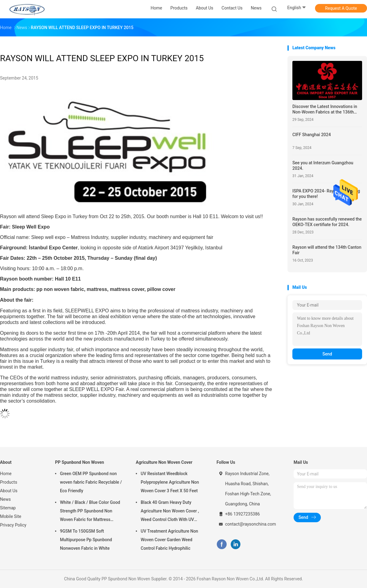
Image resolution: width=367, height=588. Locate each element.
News (5, 499)
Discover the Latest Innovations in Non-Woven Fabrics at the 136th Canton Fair (325, 109)
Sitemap (8, 508)
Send (327, 354)
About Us (9, 491)
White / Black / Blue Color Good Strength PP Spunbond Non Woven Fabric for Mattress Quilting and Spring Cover (90, 512)
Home (6, 474)
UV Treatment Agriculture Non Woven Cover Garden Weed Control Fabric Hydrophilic (169, 540)
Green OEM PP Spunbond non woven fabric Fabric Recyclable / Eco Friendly (91, 482)
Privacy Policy (13, 525)
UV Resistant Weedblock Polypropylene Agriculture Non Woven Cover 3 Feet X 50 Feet (170, 482)
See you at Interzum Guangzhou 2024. (323, 166)
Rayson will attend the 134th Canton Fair (327, 250)
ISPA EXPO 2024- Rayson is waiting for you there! (326, 194)
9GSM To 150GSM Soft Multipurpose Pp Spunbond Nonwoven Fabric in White (86, 540)
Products (9, 482)
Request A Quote (341, 8)
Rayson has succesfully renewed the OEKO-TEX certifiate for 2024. (327, 222)
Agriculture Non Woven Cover (164, 462)
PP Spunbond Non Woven (80, 462)
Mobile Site (11, 516)
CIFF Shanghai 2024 (312, 135)
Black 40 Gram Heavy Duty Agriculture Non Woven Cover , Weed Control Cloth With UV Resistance (170, 512)
